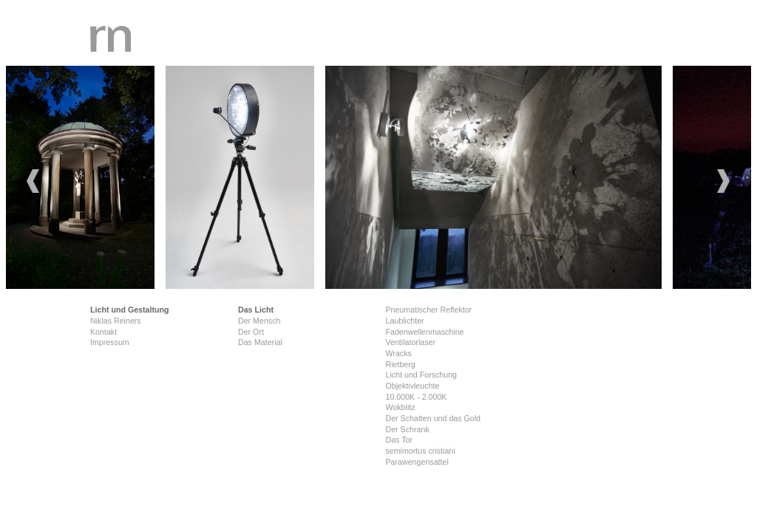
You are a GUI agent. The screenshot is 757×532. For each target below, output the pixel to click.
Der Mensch (259, 321)
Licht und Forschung (421, 375)
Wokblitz (400, 407)
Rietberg (400, 364)
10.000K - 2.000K (416, 397)
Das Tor (399, 440)
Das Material (260, 342)
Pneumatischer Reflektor (428, 310)
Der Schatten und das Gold (433, 418)
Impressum (110, 342)
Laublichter (404, 321)
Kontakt (103, 332)
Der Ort (251, 332)
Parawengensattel (417, 462)
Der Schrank (407, 429)
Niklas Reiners (116, 321)
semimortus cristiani (420, 451)
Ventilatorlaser (410, 342)
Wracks (398, 353)
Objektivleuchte (412, 386)
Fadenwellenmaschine (424, 332)
